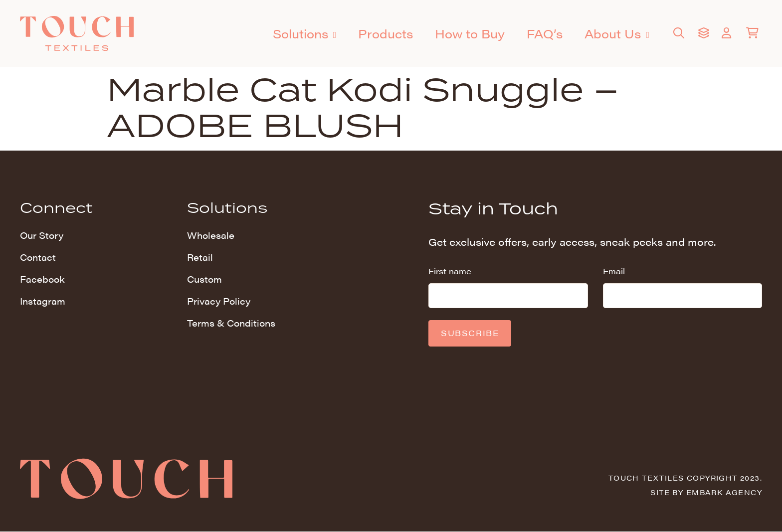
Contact (38, 257)
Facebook (42, 279)
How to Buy (470, 33)
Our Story (42, 235)
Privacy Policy (219, 301)
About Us (617, 35)
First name (450, 271)
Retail (200, 257)
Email (614, 271)
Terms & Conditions (231, 323)
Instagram (43, 301)
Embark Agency (724, 492)
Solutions (305, 35)
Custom (204, 279)
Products (386, 33)
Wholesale (211, 235)
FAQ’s (545, 33)
